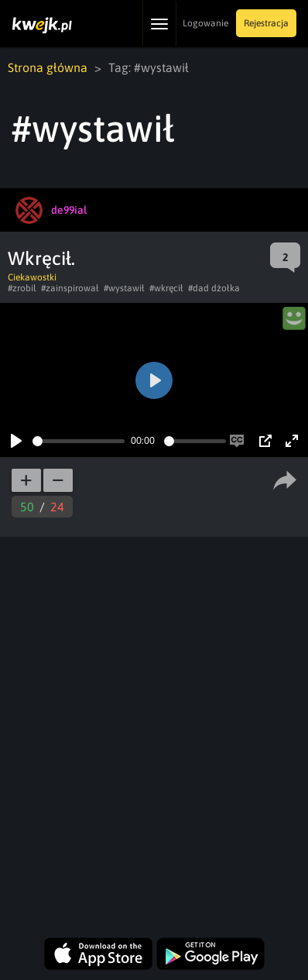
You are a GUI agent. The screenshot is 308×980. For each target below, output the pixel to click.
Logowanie (205, 23)
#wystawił (124, 288)
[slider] (79, 441)
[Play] (16, 441)
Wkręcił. (41, 258)
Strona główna (48, 67)
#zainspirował (70, 288)
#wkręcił (166, 288)
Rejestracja (266, 23)
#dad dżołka (214, 288)
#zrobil (22, 288)
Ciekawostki (32, 277)
